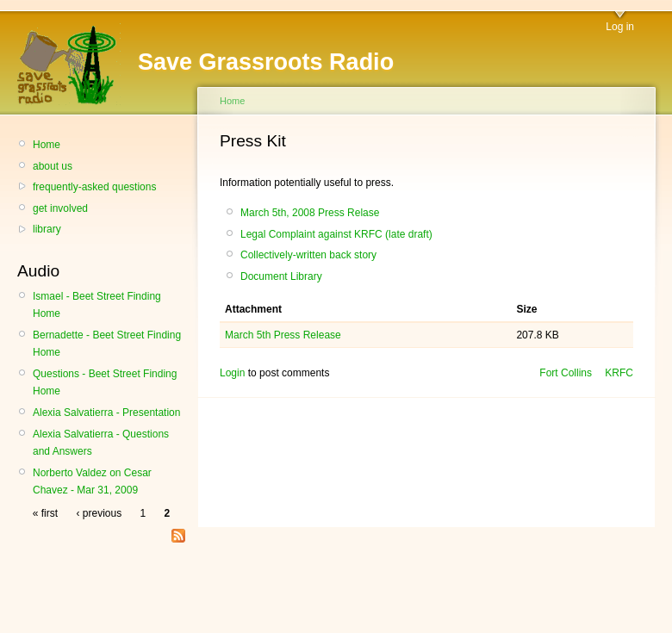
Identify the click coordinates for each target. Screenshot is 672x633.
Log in (620, 27)
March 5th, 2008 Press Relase (310, 213)
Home (47, 145)
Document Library (281, 276)
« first (45, 513)
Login (232, 373)
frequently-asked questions (94, 187)
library (47, 229)
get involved (60, 208)
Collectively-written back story (308, 255)
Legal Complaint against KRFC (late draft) (336, 234)
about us (53, 166)
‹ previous (99, 513)
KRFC (619, 373)
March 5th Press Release (283, 335)
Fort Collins (566, 373)
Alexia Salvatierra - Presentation (106, 413)
